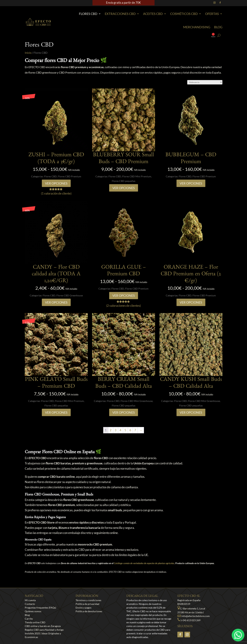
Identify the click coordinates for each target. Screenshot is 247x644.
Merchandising (197, 27)
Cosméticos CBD (184, 14)
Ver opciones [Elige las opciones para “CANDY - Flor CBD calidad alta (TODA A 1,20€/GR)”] (56, 302)
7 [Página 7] (135, 430)
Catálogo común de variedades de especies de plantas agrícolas (144, 563)
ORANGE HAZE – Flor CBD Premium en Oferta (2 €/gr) (191, 275)
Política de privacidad (87, 604)
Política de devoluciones (89, 611)
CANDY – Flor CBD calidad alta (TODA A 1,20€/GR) (56, 275)
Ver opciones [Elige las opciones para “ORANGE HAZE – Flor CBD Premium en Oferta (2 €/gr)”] (191, 302)
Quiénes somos (33, 611)
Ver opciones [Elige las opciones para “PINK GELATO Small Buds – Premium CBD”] (56, 412)
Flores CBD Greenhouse (70, 295)
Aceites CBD (153, 14)
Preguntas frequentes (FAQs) (40, 608)
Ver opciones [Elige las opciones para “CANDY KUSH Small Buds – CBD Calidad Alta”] (191, 412)
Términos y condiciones (88, 600)
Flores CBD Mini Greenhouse (137, 401)
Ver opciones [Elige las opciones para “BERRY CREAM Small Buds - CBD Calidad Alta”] (124, 412)
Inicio (28, 53)
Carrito (29, 619)
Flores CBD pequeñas (124, 181)
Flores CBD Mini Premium (137, 176)
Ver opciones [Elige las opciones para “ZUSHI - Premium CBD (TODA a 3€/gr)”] (56, 183)
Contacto (30, 604)
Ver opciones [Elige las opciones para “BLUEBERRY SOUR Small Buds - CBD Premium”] (124, 188)
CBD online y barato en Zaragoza (43, 626)
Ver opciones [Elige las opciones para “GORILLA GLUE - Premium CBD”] (124, 295)
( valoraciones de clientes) (123, 306)
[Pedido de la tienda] (205, 82)
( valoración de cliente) (56, 193)
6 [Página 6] (130, 430)
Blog (218, 27)
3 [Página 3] (116, 430)
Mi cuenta (30, 600)
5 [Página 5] (125, 430)
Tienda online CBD (35, 622)
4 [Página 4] (120, 430)
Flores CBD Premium (70, 176)
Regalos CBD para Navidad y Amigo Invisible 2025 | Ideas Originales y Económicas (44, 633)
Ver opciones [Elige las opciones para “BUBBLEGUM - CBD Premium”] (191, 183)
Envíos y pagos (84, 608)
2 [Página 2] (111, 430)
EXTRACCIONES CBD (120, 14)
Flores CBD (88, 14)
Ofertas (212, 14)
